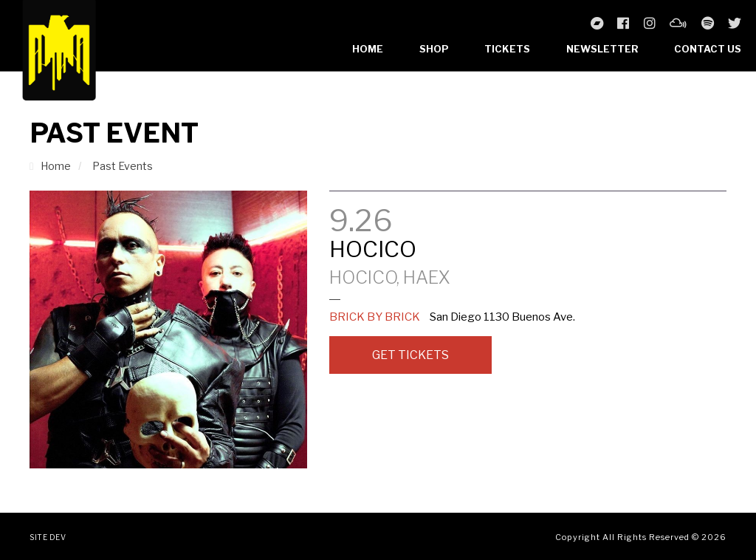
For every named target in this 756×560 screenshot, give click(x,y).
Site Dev (48, 537)
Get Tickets (410, 355)
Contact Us (708, 49)
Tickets (507, 49)
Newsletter (602, 49)
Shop (434, 49)
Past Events (123, 166)
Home (368, 49)
